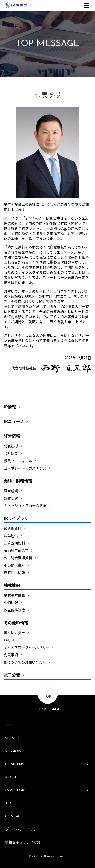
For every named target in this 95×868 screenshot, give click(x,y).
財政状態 (11, 498)
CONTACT (14, 816)
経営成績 (11, 491)
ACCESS (12, 803)
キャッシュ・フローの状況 (25, 505)
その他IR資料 (14, 565)
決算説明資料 (14, 543)
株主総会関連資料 (18, 558)
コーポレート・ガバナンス (25, 468)
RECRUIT (13, 777)
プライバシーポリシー (23, 829)
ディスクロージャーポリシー (27, 647)
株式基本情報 (14, 595)
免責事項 (11, 655)
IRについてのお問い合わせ (25, 662)
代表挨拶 (11, 446)
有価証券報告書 (16, 550)
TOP (9, 726)
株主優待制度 (14, 610)
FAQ (7, 640)
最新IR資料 (13, 528)
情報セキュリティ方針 (23, 842)
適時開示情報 (14, 572)
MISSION (13, 752)
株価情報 (11, 602)
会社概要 (11, 453)
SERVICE (13, 739)
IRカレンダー (14, 632)
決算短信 (11, 535)
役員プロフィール (18, 461)
